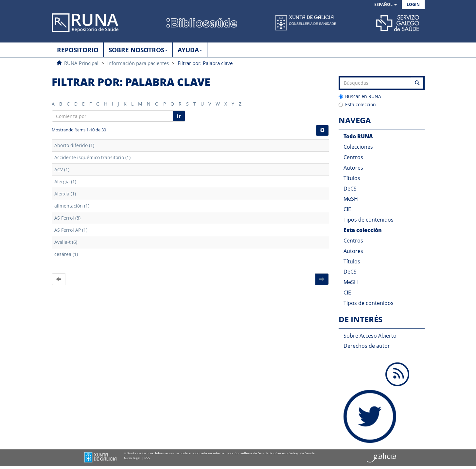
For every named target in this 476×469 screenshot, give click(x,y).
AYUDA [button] (190, 50)
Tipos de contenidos (369, 220)
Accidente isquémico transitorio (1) (92, 157)
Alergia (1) (65, 182)
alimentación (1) (72, 206)
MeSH (351, 199)
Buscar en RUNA (360, 96)
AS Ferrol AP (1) (71, 230)
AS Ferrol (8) (67, 218)
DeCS (350, 189)
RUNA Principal (81, 63)
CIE (347, 209)
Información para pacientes (138, 63)
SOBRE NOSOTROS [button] (138, 50)
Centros (353, 157)
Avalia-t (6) (66, 242)
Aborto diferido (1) (74, 145)
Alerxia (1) (65, 194)
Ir (179, 116)
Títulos (352, 178)
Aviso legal (132, 458)
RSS (147, 458)
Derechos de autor (367, 346)
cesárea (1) (66, 254)
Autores (353, 168)
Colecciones (358, 147)
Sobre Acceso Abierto (370, 336)
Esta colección (357, 104)
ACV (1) (62, 169)
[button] (386, 5)
